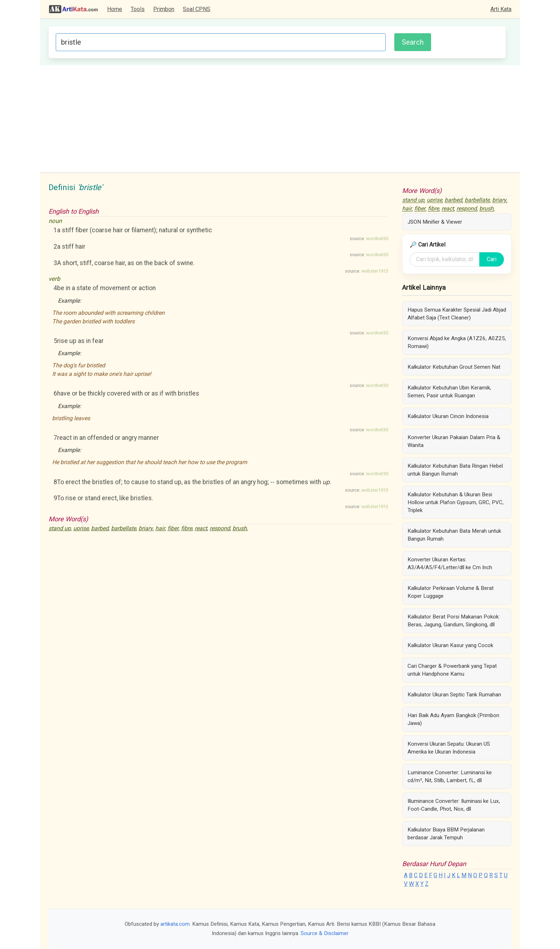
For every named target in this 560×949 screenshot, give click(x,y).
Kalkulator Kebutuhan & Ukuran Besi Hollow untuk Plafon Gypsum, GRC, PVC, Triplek (456, 502)
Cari (492, 259)
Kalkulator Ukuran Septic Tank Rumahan (454, 695)
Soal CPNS (197, 9)
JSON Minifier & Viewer (435, 222)
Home (115, 9)
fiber (173, 528)
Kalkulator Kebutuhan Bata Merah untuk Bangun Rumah (454, 535)
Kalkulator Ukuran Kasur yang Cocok (450, 645)
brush (240, 528)
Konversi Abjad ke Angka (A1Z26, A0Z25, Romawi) (457, 342)
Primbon (164, 9)
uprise (81, 528)
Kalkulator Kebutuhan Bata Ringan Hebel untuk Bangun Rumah (455, 470)
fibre (187, 528)
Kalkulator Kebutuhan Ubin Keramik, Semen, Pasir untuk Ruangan (449, 392)
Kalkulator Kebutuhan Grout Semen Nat (454, 367)
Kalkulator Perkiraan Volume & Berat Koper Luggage (451, 592)
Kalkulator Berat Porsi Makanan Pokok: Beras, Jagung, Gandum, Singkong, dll (454, 621)
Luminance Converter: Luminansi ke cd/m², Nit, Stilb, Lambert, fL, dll (450, 776)
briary (146, 528)
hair (160, 528)
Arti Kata (501, 9)
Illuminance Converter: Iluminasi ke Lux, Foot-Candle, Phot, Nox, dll (454, 805)
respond (220, 528)
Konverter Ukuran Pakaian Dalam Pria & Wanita (454, 441)
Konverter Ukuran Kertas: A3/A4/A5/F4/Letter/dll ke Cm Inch (450, 563)
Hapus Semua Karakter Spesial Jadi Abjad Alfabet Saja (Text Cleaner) (457, 314)
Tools (138, 9)
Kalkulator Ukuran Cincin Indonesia (448, 416)
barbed (100, 528)
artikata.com (175, 924)
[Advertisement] (280, 119)
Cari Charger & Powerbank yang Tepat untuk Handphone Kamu (452, 670)
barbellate (124, 528)
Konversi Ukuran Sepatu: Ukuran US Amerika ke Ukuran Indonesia (449, 748)
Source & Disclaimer (325, 933)
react (201, 528)
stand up (60, 528)
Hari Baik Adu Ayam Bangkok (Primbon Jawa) (453, 719)
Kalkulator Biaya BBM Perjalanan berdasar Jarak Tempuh (446, 834)
